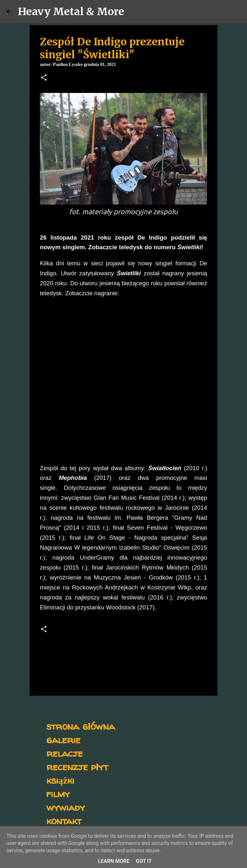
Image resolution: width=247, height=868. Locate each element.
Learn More (114, 861)
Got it (144, 861)
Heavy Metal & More (71, 12)
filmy (58, 794)
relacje (64, 753)
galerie (63, 740)
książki (60, 780)
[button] (44, 78)
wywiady (66, 807)
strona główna (81, 726)
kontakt (64, 821)
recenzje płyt (77, 767)
